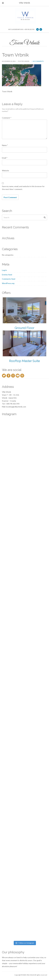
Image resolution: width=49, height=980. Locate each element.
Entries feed (7, 275)
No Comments (38, 61)
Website (5, 171)
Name (5, 145)
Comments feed (9, 279)
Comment (7, 118)
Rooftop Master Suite (24, 361)
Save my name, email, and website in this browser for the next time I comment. (23, 188)
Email (5, 158)
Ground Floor (24, 328)
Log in (4, 270)
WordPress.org (8, 283)
